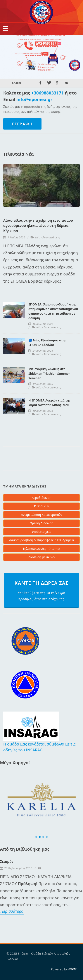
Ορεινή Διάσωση (41, 523)
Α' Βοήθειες (41, 506)
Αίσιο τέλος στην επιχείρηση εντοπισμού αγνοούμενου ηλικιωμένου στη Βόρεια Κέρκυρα (38, 226)
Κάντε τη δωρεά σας (41, 591)
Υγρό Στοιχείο (42, 532)
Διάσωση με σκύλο (41, 557)
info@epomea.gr (34, 99)
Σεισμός (7, 862)
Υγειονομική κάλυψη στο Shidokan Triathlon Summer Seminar (49, 374)
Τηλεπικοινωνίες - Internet (42, 549)
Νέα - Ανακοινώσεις (48, 237)
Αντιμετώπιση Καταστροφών (41, 515)
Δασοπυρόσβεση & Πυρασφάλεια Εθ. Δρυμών (41, 540)
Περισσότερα (12, 911)
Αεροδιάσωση (41, 498)
